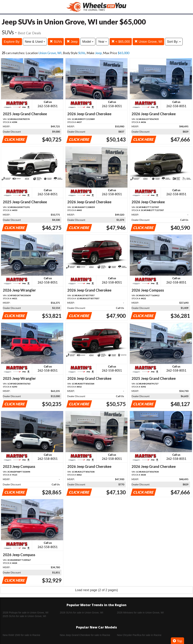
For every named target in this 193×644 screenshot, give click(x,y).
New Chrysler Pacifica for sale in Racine (139, 635)
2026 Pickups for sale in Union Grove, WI (26, 613)
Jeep (72, 42)
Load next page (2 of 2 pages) (96, 590)
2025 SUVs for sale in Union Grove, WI (24, 616)
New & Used (35, 42)
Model (88, 42)
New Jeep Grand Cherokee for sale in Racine (85, 635)
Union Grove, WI (148, 42)
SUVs (56, 42)
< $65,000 (121, 42)
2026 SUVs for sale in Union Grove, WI (82, 613)
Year (102, 42)
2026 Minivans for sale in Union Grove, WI (140, 613)
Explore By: (12, 42)
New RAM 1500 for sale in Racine (21, 635)
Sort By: (174, 42)
